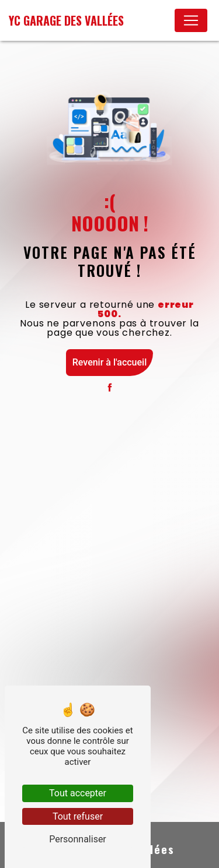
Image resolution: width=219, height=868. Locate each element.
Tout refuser (78, 816)
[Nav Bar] (191, 20)
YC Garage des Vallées (66, 20)
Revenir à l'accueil (109, 362)
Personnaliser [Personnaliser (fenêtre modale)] (78, 839)
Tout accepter (78, 793)
